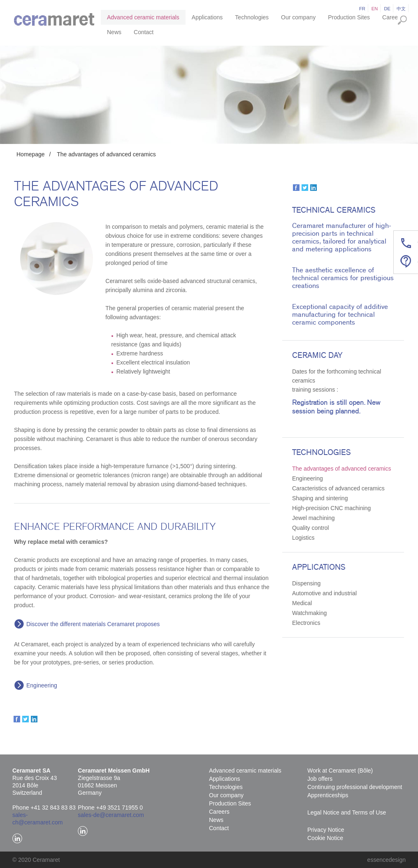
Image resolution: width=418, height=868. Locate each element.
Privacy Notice (326, 830)
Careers (392, 17)
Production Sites (349, 17)
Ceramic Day (317, 355)
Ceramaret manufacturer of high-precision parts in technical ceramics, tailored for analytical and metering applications (342, 237)
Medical (302, 603)
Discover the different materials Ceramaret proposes (93, 624)
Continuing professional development (355, 787)
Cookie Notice (325, 838)
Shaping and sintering (320, 498)
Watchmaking (309, 613)
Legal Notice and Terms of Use (347, 812)
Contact (144, 32)
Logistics (303, 538)
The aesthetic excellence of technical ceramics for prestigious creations (343, 278)
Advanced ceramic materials (143, 17)
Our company (298, 17)
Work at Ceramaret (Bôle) (340, 771)
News (114, 32)
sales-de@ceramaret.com (111, 815)
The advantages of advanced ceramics (106, 154)
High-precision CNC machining (331, 508)
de (387, 9)
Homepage (31, 154)
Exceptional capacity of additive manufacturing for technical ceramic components (340, 314)
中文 (401, 9)
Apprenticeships (328, 795)
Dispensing (306, 583)
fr (362, 9)
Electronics (306, 623)
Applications (207, 17)
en (375, 9)
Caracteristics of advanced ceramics (338, 488)
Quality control (310, 528)
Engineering (42, 685)
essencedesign (387, 860)
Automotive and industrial (324, 593)
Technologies (252, 17)
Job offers (320, 779)
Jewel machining (313, 518)
